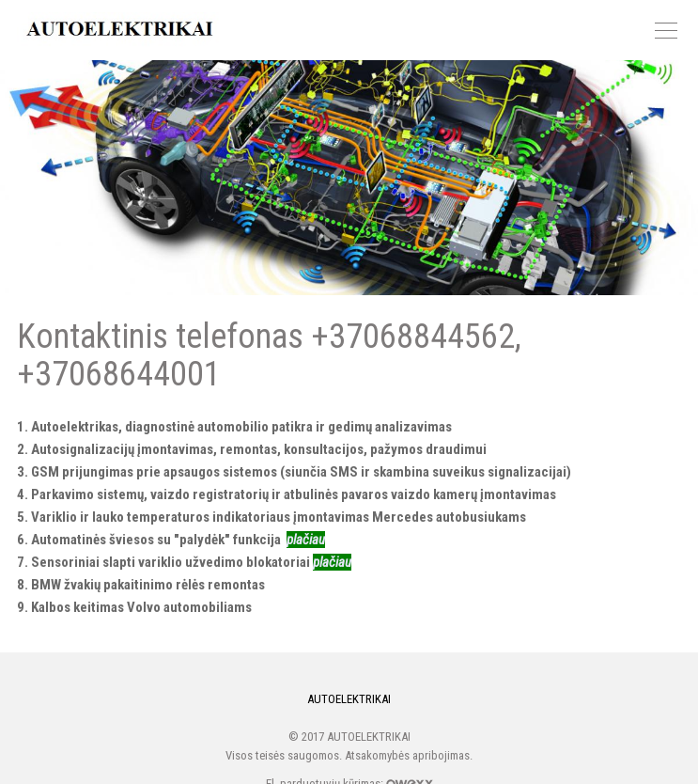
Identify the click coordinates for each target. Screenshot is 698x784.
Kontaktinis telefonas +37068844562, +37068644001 (349, 178)
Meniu (666, 31)
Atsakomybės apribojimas (407, 755)
